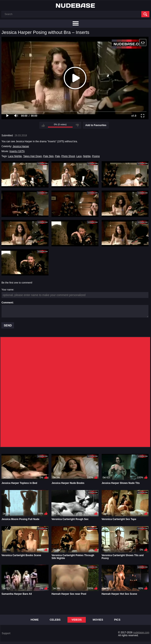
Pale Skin (48, 156)
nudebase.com (141, 633)
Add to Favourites (96, 125)
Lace (79, 156)
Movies (98, 620)
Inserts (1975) (17, 151)
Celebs (55, 620)
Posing (96, 156)
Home (35, 620)
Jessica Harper (21, 146)
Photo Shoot (68, 156)
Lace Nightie (15, 156)
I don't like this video (77, 125)
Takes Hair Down (33, 156)
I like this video (43, 125)
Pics (117, 620)
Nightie (87, 156)
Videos (77, 620)
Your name (7, 290)
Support (6, 633)
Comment (7, 303)
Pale (57, 156)
